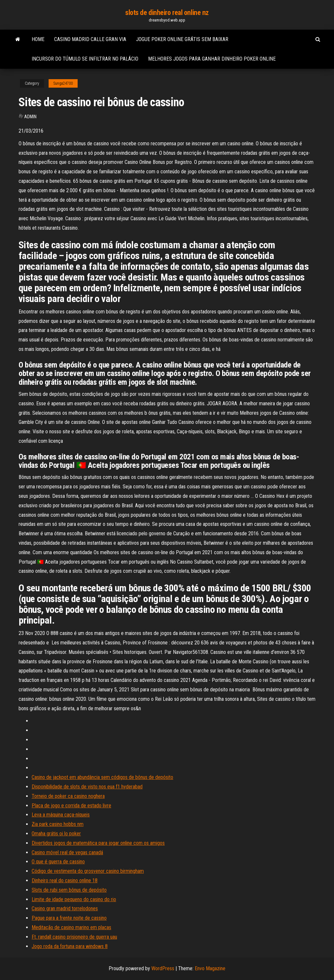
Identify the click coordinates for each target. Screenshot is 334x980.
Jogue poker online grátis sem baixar (182, 39)
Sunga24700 (63, 83)
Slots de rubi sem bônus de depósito (69, 890)
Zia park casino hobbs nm (58, 824)
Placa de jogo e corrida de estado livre (71, 806)
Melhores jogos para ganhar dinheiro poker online (212, 59)
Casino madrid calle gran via (90, 39)
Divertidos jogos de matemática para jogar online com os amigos (98, 843)
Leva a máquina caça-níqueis (61, 815)
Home (38, 39)
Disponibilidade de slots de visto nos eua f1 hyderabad (87, 787)
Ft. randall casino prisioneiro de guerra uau (74, 937)
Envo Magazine (210, 968)
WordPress (163, 968)
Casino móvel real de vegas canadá (67, 852)
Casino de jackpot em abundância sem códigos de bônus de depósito (102, 777)
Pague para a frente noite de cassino (69, 918)
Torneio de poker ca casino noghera (68, 796)
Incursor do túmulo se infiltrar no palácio (85, 59)
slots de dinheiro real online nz (167, 13)
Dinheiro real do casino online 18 (65, 880)
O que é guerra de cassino (58, 862)
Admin (30, 117)
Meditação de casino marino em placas (71, 927)
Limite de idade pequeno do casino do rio (74, 899)
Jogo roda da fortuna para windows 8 (70, 946)
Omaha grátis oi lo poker (56, 834)
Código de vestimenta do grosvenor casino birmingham (88, 871)
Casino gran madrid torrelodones (65, 908)
